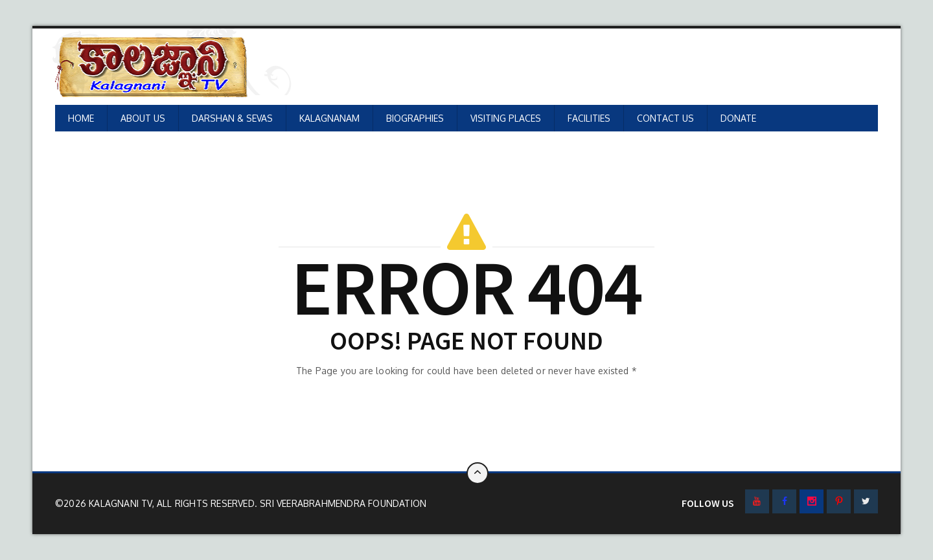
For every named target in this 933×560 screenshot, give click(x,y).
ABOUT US (143, 118)
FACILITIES (589, 118)
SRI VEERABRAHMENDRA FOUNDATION (343, 503)
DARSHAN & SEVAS (232, 118)
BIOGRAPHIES (415, 118)
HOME (81, 118)
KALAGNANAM (329, 118)
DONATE (738, 118)
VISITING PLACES (506, 118)
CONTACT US (665, 118)
